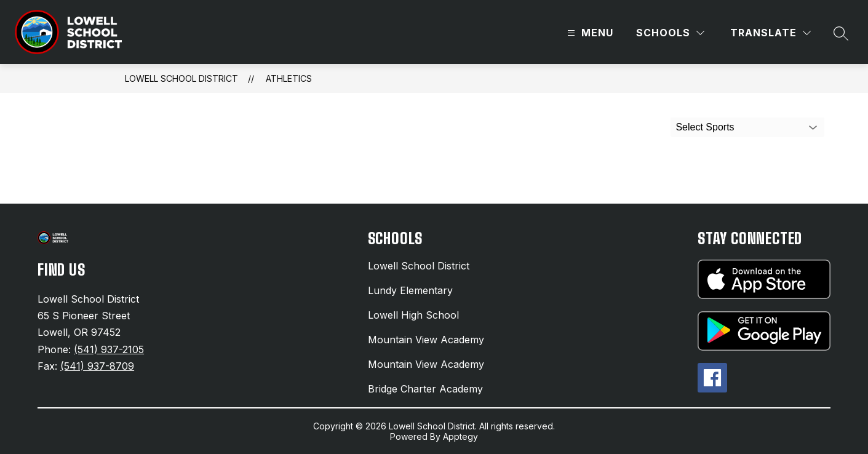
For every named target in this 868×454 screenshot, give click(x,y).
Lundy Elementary (410, 290)
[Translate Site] (770, 33)
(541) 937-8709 (97, 366)
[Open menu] (589, 33)
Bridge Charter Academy (425, 389)
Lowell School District (181, 78)
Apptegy (460, 436)
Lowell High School (413, 315)
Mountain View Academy (426, 340)
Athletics (289, 78)
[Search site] (841, 33)
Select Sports (705, 127)
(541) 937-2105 (109, 349)
